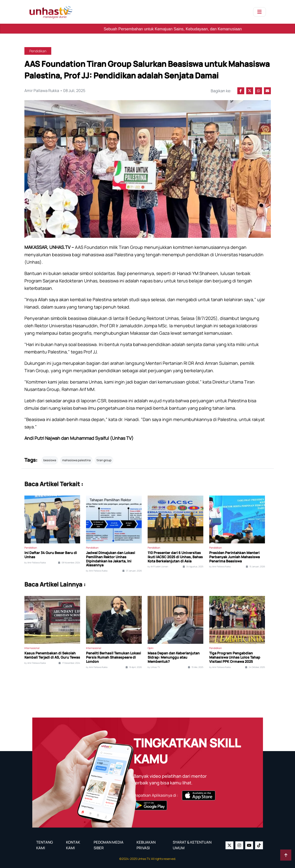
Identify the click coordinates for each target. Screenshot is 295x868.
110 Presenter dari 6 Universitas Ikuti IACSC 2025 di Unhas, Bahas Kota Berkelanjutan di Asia (175, 557)
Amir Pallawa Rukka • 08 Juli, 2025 (55, 91)
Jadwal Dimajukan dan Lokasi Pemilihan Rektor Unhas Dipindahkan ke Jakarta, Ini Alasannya (111, 559)
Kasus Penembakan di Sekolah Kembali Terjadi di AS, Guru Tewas (52, 655)
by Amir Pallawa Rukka (35, 563)
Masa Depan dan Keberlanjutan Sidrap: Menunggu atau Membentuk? (174, 657)
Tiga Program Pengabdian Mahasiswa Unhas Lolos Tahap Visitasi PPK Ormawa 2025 (235, 657)
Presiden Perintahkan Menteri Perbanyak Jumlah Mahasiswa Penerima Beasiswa (234, 557)
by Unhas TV (154, 667)
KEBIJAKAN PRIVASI (146, 845)
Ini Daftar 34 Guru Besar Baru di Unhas (51, 555)
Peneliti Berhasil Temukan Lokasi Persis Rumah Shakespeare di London (113, 657)
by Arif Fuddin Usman (158, 567)
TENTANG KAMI (45, 845)
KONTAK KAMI (73, 845)
